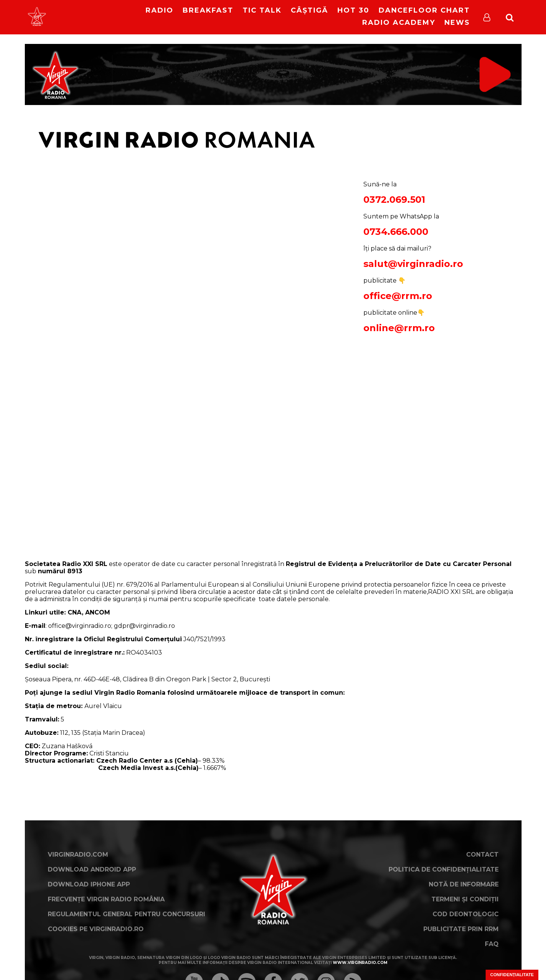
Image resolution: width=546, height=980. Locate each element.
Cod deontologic (466, 914)
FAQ (492, 944)
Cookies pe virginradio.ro (96, 929)
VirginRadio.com (78, 855)
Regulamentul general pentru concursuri (126, 914)
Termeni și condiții (465, 899)
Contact (482, 855)
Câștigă (309, 10)
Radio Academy (399, 23)
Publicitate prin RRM (461, 929)
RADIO (160, 10)
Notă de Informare (464, 884)
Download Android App (92, 869)
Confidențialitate (512, 975)
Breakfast (208, 10)
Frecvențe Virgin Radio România (106, 899)
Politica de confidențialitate (444, 869)
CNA (74, 612)
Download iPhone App (89, 884)
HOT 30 (353, 10)
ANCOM (98, 612)
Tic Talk (262, 10)
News (457, 23)
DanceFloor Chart (424, 10)
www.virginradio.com (360, 963)
